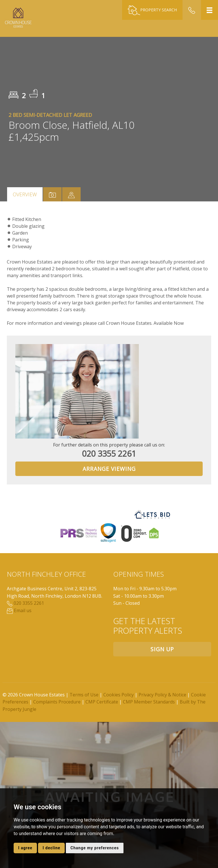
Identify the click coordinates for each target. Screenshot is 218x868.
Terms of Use (84, 695)
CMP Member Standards (149, 702)
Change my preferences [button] (95, 848)
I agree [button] (25, 848)
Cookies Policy (119, 695)
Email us (19, 610)
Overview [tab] (25, 194)
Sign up (162, 649)
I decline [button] (51, 848)
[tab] (71, 194)
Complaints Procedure (57, 702)
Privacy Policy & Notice (162, 695)
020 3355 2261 (109, 453)
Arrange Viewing (109, 469)
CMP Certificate (102, 702)
